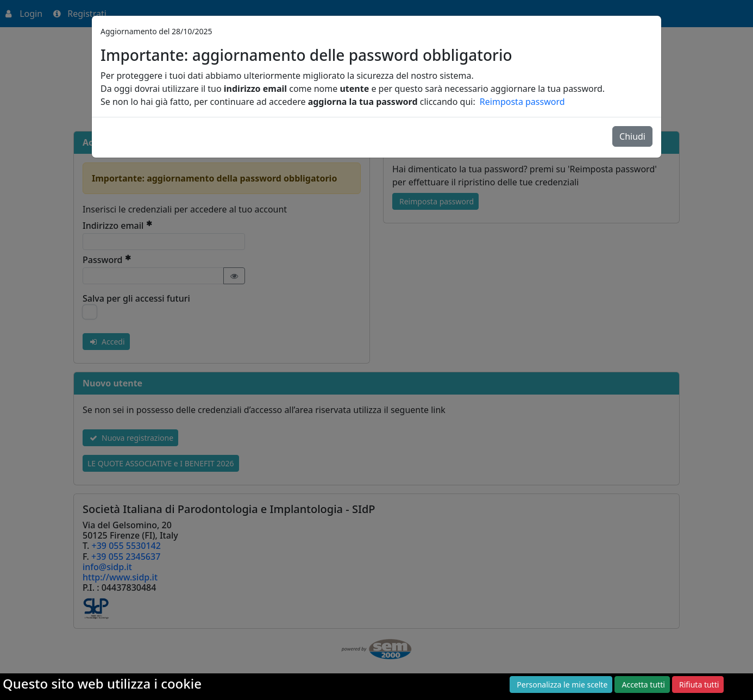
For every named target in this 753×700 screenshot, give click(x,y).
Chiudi (632, 136)
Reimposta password (522, 102)
